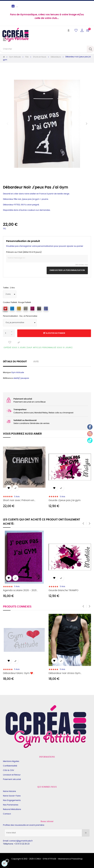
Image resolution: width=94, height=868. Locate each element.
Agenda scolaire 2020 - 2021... (20, 590)
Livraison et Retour (12, 775)
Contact (7, 814)
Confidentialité (10, 766)
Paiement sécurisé (12, 779)
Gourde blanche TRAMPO (63, 590)
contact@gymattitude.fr (21, 841)
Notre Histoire (9, 791)
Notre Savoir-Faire (12, 796)
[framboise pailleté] (32, 309)
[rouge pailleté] (5, 309)
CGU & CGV (9, 770)
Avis (36, 362)
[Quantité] (9, 333)
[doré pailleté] (19, 309)
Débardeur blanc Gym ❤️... (19, 673)
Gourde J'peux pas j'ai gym (65, 500)
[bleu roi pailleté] (46, 309)
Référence (8, 378)
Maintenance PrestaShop (70, 859)
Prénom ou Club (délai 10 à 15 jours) (24, 252)
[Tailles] (10, 294)
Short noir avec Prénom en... (19, 500)
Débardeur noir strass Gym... (65, 673)
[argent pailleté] (26, 309)
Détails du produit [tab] (15, 362)
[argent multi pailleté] (39, 309)
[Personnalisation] (20, 323)
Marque (7, 373)
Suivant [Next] (87, 124)
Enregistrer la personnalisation (67, 270)
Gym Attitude (18, 373)
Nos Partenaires (11, 805)
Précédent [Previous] (7, 124)
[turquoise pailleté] (12, 309)
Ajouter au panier (54, 333)
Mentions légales (11, 761)
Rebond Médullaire (12, 809)
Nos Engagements (12, 800)
